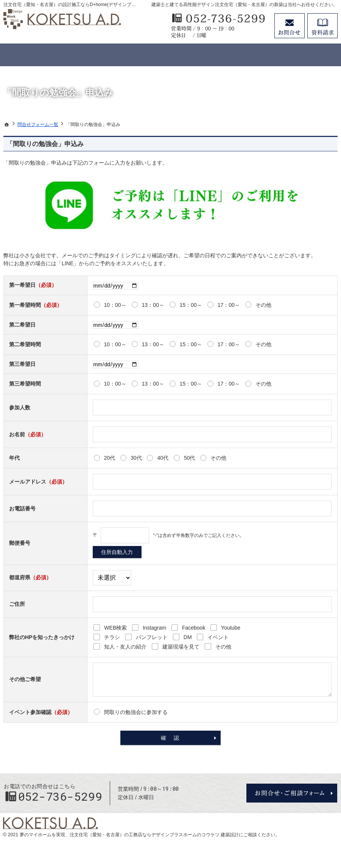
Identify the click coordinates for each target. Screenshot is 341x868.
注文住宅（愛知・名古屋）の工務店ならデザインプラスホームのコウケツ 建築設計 (154, 835)
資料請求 (322, 26)
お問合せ (290, 26)
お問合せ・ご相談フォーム (292, 793)
